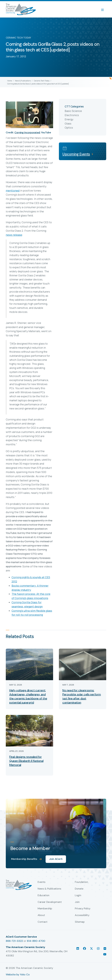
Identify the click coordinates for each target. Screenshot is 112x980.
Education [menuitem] (43, 895)
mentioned (13, 191)
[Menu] (104, 9)
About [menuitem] (41, 915)
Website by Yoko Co (18, 974)
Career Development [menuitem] (50, 902)
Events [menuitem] (42, 882)
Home (10, 81)
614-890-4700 (36, 941)
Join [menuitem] (77, 902)
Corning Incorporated (27, 132)
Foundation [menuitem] (81, 882)
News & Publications (23, 81)
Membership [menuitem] (45, 909)
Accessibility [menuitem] (82, 915)
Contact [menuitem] (42, 922)
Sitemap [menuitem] (80, 922)
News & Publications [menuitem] (49, 889)
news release (14, 235)
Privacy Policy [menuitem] (83, 909)
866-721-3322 (14, 941)
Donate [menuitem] (79, 889)
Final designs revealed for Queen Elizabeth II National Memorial (26, 761)
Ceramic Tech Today (42, 81)
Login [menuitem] (78, 895)
